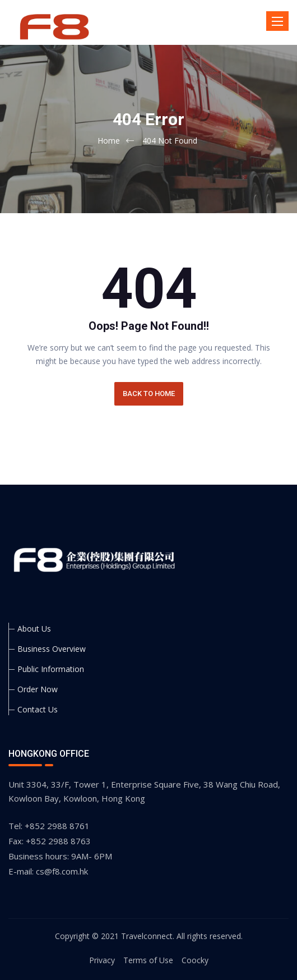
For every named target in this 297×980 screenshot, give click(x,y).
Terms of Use (148, 960)
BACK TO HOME (149, 394)
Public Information (51, 669)
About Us (34, 629)
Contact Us (38, 709)
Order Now (38, 689)
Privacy (102, 960)
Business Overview (52, 649)
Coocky (195, 960)
